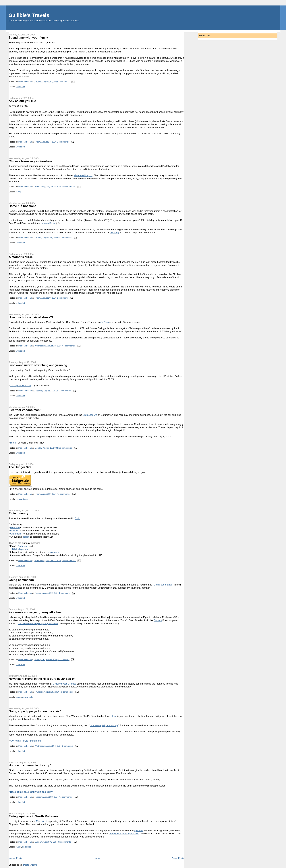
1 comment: (64, 82)
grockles (139, 830)
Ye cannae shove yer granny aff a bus (35, 612)
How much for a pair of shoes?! (31, 317)
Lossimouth (53, 552)
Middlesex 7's (90, 415)
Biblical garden (20, 549)
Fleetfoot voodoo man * (25, 410)
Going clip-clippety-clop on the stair (35, 711)
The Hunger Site (20, 467)
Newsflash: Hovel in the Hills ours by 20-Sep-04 (42, 679)
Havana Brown (48, 223)
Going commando (21, 580)
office (114, 716)
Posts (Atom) (30, 865)
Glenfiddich (16, 534)
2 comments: (63, 142)
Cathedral (23, 546)
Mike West (42, 821)
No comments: (69, 187)
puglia (25, 697)
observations (22, 499)
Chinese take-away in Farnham (30, 161)
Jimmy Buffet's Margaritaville (124, 834)
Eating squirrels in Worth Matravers (34, 816)
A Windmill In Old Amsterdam (25, 741)
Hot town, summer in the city (30, 765)
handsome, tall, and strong (104, 725)
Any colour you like (22, 101)
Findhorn (15, 527)
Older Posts (178, 858)
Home (97, 858)
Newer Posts (15, 858)
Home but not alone (22, 206)
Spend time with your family (28, 37)
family (19, 192)
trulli (31, 697)
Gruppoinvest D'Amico (64, 684)
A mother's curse (21, 257)
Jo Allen (105, 322)
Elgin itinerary (18, 513)
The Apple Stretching (21, 385)
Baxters (14, 531)
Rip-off (14, 443)
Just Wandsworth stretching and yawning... (39, 365)
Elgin (78, 518)
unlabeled (20, 87)
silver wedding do (83, 175)
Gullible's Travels (29, 15)
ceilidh (26, 537)
